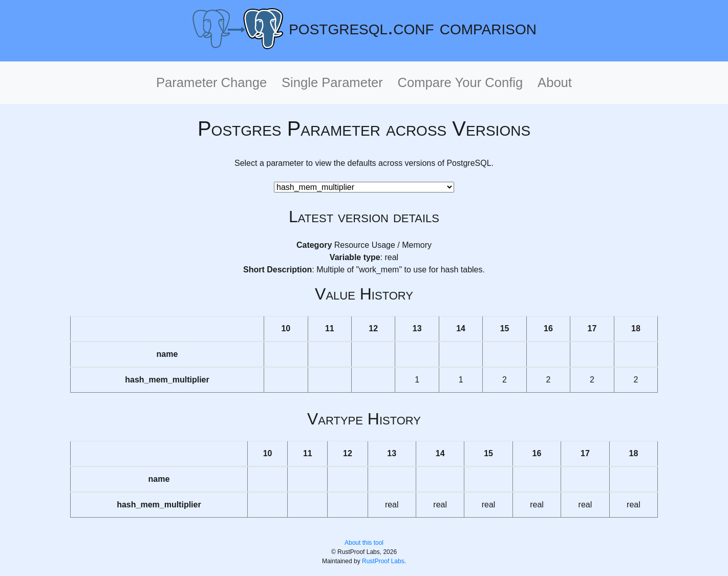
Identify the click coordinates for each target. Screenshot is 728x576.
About (555, 82)
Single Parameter (332, 82)
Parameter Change (211, 82)
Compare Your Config (461, 82)
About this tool (364, 543)
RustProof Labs (383, 561)
